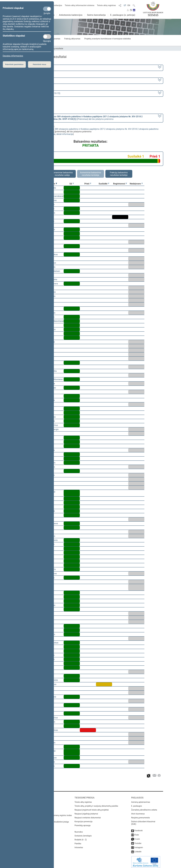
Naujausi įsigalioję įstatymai (86, 812)
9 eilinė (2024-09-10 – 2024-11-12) (36, 80)
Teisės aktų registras (106, 5)
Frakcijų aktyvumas (72, 39)
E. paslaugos (137, 804)
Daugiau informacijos (13, 56)
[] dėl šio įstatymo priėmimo (81, 118)
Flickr (137, 833)
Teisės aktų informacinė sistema (80, 5)
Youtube (138, 841)
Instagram (139, 846)
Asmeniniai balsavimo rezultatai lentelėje (90, 174)
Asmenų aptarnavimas (141, 800)
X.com (137, 837)
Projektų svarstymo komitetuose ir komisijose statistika (108, 39)
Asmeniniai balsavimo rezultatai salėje (62, 174)
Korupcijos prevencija (84, 820)
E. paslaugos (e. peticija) (123, 15)
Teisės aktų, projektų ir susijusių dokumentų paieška (96, 804)
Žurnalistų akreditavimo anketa (144, 808)
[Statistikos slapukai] (47, 37)
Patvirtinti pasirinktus (14, 64)
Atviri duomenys (138, 812)
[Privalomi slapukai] (47, 9)
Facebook (139, 829)
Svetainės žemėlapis (83, 834)
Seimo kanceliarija (96, 15)
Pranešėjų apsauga (83, 824)
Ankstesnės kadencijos (71, 15)
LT (125, 5)
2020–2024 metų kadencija (33, 67)
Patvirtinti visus (39, 64)
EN (129, 5)
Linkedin (138, 850)
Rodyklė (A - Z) (81, 838)
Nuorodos (79, 830)
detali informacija (65, 134)
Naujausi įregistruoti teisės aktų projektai (92, 808)
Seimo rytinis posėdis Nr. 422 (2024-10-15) (40, 93)
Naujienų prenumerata (140, 816)
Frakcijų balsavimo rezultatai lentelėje (119, 174)
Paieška (78, 842)
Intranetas (79, 846)
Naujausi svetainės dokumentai (88, 816)
